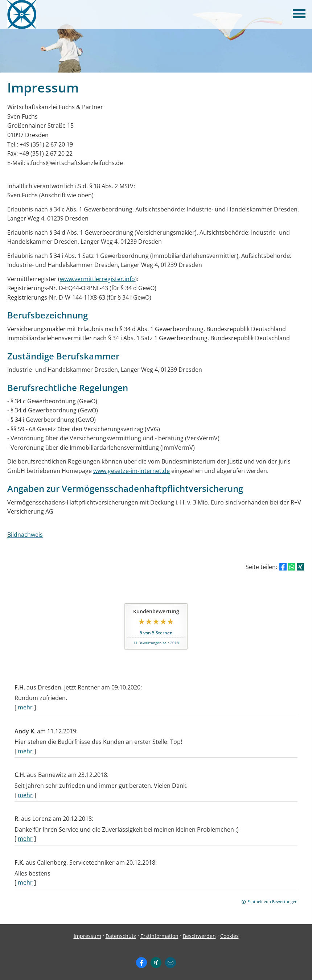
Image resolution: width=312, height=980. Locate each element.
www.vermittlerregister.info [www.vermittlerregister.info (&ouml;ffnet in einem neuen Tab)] (97, 279)
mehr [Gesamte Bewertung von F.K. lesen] (25, 882)
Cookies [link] (229, 936)
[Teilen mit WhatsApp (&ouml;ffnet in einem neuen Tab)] (292, 567)
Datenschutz (121, 936)
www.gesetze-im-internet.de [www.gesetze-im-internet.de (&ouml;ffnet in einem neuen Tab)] (132, 471)
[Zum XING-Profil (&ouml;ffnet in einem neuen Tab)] (156, 963)
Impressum (87, 936)
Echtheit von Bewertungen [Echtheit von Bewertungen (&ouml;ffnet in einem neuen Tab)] (272, 901)
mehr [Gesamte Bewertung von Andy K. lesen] (25, 751)
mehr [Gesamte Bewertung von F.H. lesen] (25, 707)
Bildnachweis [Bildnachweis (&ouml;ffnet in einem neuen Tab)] (25, 535)
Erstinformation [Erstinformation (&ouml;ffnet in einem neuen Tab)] (159, 936)
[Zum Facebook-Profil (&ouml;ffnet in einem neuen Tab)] (141, 963)
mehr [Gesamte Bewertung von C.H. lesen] (25, 795)
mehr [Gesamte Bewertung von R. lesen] (25, 839)
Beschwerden (199, 936)
